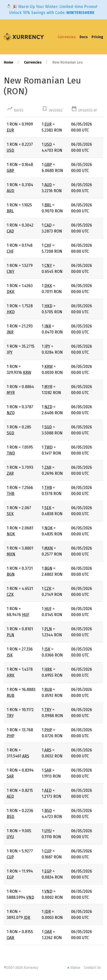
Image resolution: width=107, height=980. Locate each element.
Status (74, 968)
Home (8, 62)
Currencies (67, 37)
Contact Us (92, 968)
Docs (84, 37)
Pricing (97, 37)
